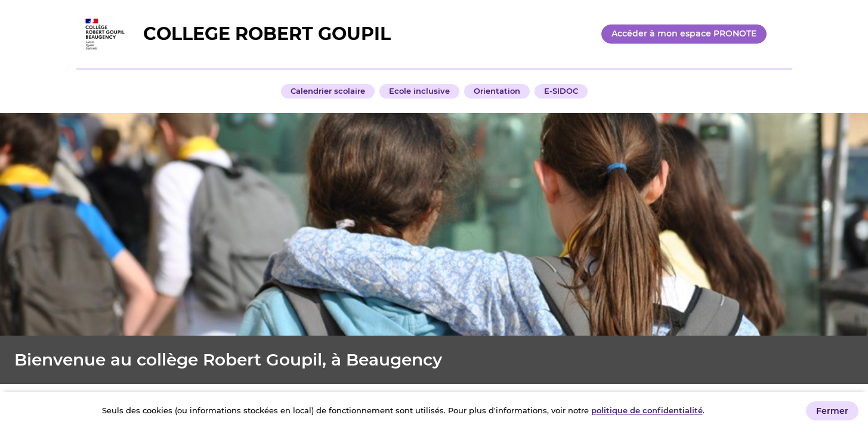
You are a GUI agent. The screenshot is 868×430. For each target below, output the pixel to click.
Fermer (832, 411)
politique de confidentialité (647, 410)
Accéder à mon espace (684, 33)
